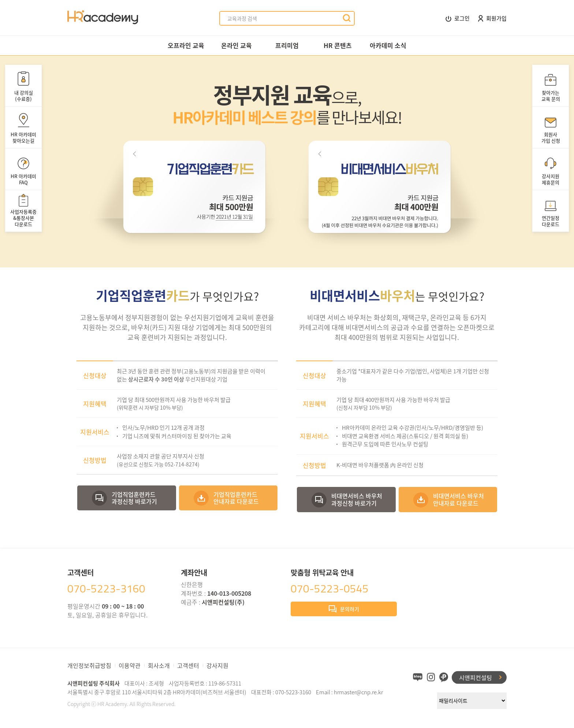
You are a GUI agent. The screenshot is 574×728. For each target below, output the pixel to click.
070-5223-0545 (330, 588)
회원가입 (492, 18)
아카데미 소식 (388, 45)
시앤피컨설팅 (476, 677)
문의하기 (344, 610)
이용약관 (130, 665)
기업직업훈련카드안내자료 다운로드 (236, 498)
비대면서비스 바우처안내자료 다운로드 (459, 499)
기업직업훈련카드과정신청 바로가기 (134, 498)
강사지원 (217, 665)
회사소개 (159, 665)
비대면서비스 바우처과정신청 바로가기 (357, 499)
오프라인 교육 (186, 45)
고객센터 (188, 665)
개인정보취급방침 (89, 665)
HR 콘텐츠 (338, 45)
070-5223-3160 (106, 588)
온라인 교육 (236, 45)
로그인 (458, 19)
